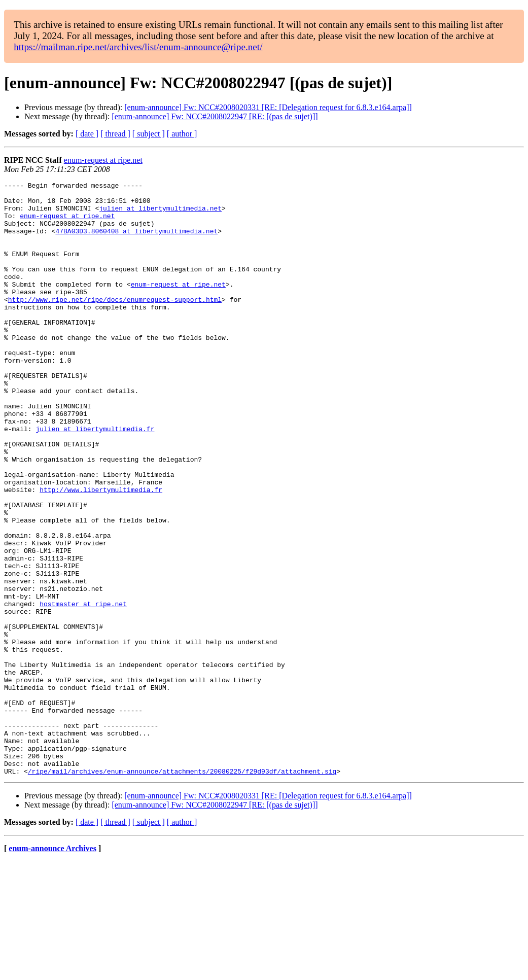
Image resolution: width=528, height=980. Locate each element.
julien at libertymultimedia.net (160, 214)
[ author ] (182, 134)
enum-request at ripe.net (103, 160)
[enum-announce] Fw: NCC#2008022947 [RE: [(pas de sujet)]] (215, 116)
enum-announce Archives (52, 967)
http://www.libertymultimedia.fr (101, 552)
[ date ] (87, 134)
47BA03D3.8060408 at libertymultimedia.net (136, 241)
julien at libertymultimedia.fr (95, 479)
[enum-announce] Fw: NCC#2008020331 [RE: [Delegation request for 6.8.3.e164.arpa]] (268, 107)
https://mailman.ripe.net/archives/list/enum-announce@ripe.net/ (138, 47)
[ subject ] (149, 134)
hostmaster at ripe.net (83, 689)
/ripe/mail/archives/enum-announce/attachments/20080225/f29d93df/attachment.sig (182, 890)
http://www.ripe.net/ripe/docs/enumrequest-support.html (115, 324)
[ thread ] (115, 134)
